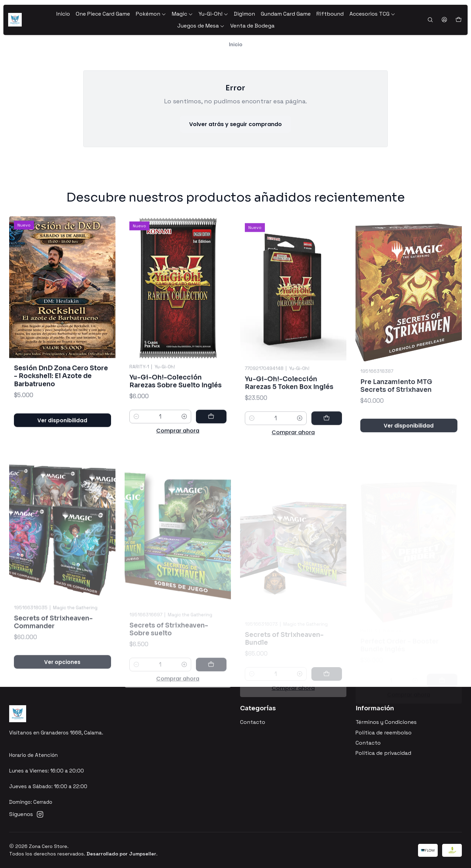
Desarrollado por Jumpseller (121, 854)
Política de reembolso (384, 733)
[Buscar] (430, 20)
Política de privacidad (383, 753)
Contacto (253, 722)
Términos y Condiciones (386, 722)
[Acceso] (444, 20)
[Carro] (458, 20)
